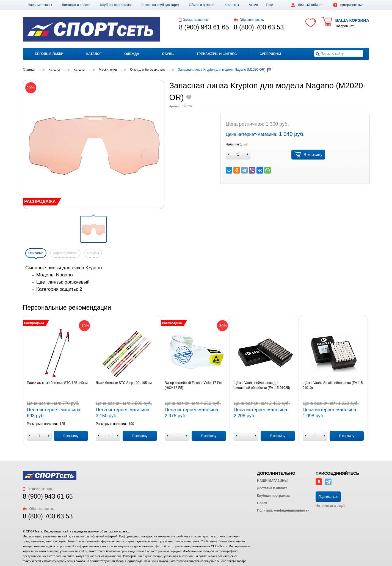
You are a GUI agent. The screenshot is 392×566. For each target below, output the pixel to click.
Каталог (94, 54)
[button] (270, 5)
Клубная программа (116, 5)
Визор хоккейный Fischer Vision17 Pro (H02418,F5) (193, 385)
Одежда (132, 54)
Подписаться (328, 497)
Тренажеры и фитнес (217, 54)
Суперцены (270, 54)
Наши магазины (40, 5)
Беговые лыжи (49, 54)
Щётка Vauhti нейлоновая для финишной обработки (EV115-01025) (262, 385)
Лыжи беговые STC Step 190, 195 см (124, 383)
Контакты (232, 5)
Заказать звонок (193, 20)
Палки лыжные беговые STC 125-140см (57, 383)
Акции (253, 5)
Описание (36, 253)
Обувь (168, 54)
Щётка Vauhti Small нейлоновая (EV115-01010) (333, 385)
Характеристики (65, 253)
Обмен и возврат (202, 5)
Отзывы (93, 253)
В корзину (308, 155)
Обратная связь (249, 20)
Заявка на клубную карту (160, 5)
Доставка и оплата (76, 5)
